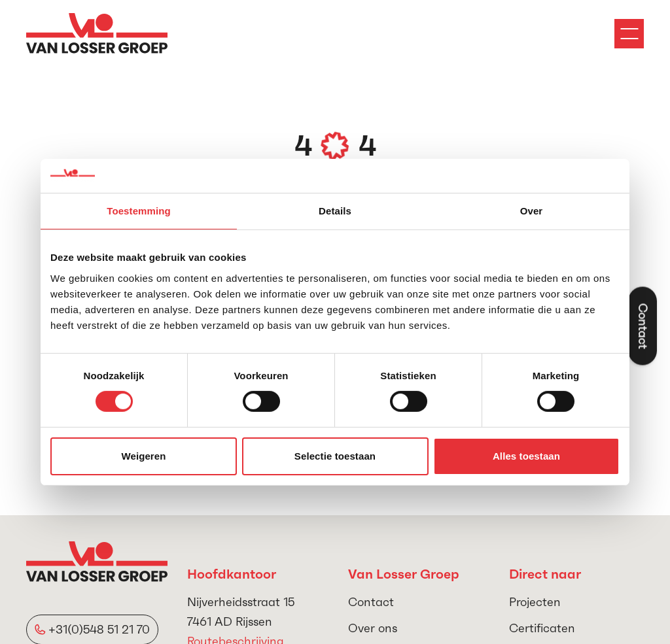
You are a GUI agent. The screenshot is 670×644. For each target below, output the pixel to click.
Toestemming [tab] (139, 211)
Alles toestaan (526, 456)
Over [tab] (532, 211)
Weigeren (143, 456)
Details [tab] (335, 211)
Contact (371, 602)
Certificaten (542, 628)
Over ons (373, 628)
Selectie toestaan (335, 456)
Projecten (535, 602)
